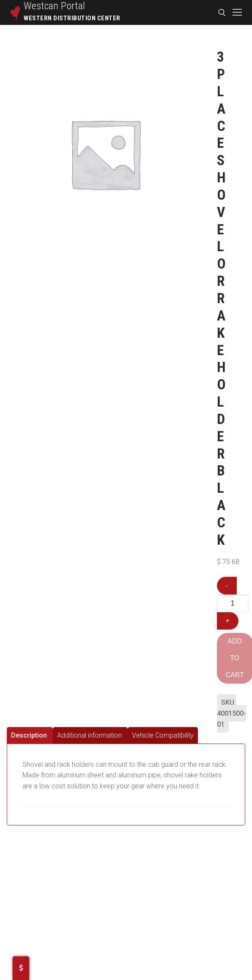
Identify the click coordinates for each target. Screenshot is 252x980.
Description (29, 735)
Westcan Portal (55, 6)
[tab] (30, 735)
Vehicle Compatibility (163, 735)
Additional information (89, 735)
